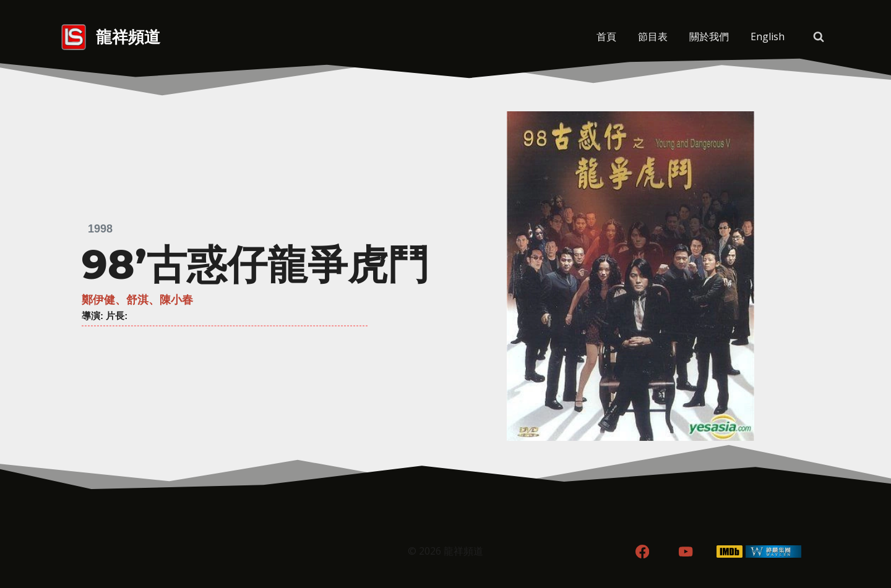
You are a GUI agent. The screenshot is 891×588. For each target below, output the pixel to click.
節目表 (653, 36)
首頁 (606, 36)
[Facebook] (642, 552)
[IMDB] (730, 552)
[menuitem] (767, 37)
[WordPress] (774, 552)
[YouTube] (686, 552)
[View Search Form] (819, 37)
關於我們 (709, 36)
